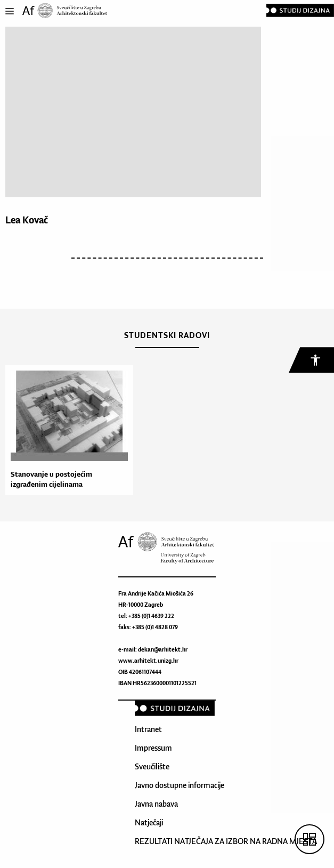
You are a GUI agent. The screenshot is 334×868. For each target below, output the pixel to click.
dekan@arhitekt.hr (163, 649)
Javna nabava (156, 804)
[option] (67, 430)
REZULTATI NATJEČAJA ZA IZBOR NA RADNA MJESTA (226, 841)
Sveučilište (152, 766)
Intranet (148, 729)
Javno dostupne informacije (180, 785)
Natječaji (149, 822)
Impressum (153, 748)
